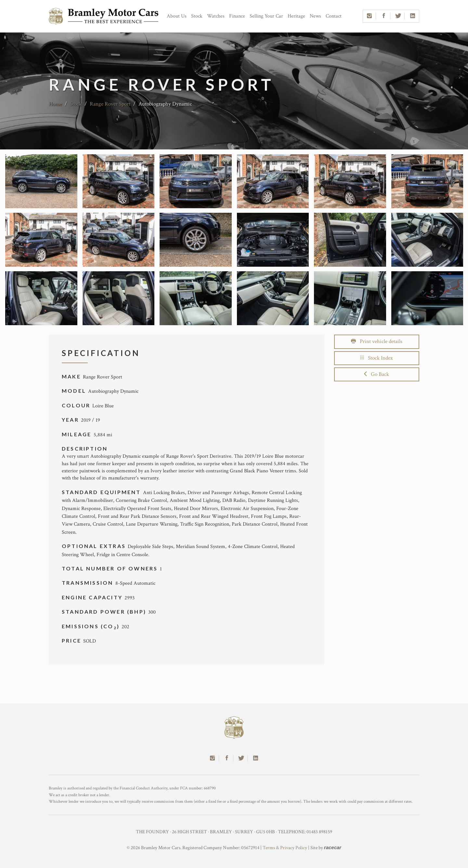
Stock (197, 16)
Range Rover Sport (110, 104)
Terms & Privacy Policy (285, 848)
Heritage (296, 16)
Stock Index (377, 358)
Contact (334, 16)
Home (55, 104)
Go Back (377, 374)
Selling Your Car (266, 16)
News (315, 16)
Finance (237, 16)
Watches (216, 16)
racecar (333, 847)
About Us (177, 16)
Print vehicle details (377, 341)
